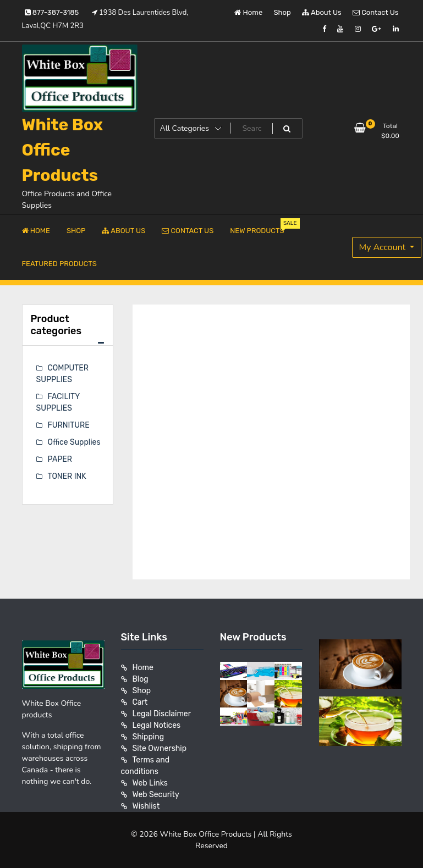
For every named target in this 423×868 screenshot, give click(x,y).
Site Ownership (160, 748)
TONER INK (67, 476)
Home (248, 12)
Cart (140, 702)
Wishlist (146, 806)
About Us (322, 12)
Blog (141, 679)
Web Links (150, 783)
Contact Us (375, 12)
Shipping (149, 737)
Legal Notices (157, 725)
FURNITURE (69, 425)
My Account (384, 247)
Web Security (156, 795)
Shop (282, 12)
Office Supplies (74, 442)
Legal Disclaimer (162, 714)
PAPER (60, 459)
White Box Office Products (63, 150)
